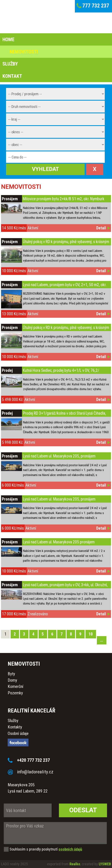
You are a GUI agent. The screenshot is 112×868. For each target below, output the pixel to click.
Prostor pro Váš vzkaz (55, 833)
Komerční (15, 686)
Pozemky (15, 693)
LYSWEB (105, 864)
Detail (101, 228)
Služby (13, 721)
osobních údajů (70, 849)
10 (91, 634)
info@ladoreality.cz (35, 772)
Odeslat (83, 810)
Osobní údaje (18, 733)
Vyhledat (45, 169)
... (102, 640)
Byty (11, 674)
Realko (75, 864)
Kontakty (15, 727)
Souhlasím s (19, 849)
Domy (12, 680)
